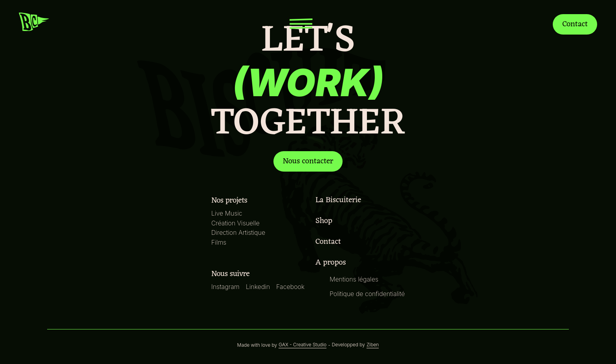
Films (221, 242)
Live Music (228, 213)
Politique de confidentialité (367, 294)
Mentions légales (354, 279)
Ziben (370, 345)
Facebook (291, 286)
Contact (574, 24)
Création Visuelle (237, 223)
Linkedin (259, 286)
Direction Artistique (239, 232)
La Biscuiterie (339, 200)
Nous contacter (308, 161)
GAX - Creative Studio (303, 345)
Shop (325, 221)
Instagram (227, 286)
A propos (331, 263)
